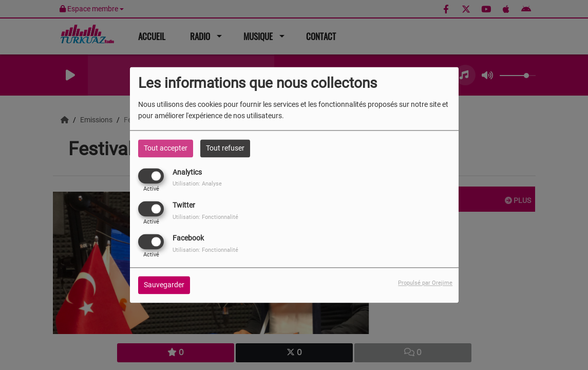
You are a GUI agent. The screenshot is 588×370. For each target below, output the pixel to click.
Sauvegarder (164, 285)
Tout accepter (166, 148)
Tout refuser (225, 148)
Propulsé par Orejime (425, 283)
